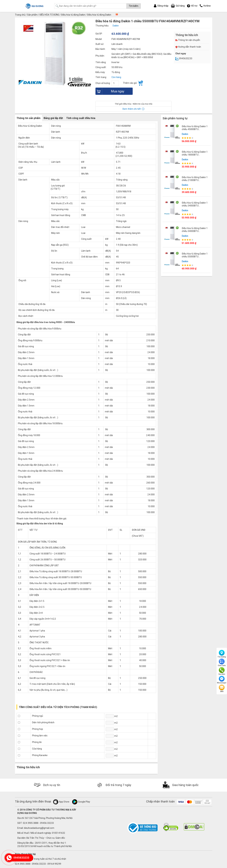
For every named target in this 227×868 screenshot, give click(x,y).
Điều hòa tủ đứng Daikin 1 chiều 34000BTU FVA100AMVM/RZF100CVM (196, 231)
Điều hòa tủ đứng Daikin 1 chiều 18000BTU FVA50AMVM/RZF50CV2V (195, 155)
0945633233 (184, 58)
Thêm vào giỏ (133, 83)
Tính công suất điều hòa (81, 118)
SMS (222, 688)
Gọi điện (222, 671)
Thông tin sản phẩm (28, 118)
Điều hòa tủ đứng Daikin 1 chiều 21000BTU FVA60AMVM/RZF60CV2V (195, 180)
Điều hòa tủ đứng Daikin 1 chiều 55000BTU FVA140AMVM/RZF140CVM (196, 257)
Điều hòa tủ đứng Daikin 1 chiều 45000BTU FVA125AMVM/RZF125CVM (196, 129)
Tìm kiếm (133, 6)
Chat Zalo (222, 663)
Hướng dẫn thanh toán (188, 47)
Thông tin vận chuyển (188, 40)
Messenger (222, 680)
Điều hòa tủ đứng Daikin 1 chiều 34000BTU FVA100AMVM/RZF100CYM (196, 206)
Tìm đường (222, 654)
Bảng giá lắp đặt (53, 118)
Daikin (185, 134)
